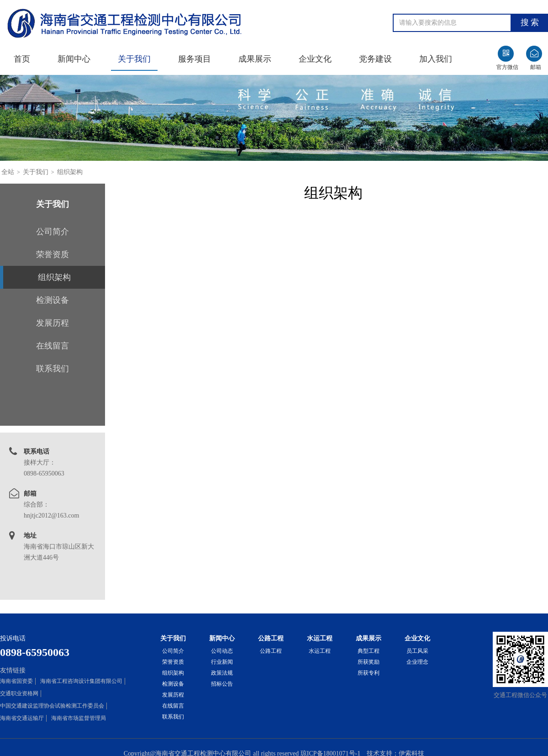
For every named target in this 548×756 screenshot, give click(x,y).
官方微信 (507, 67)
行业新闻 (222, 662)
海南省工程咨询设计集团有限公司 (81, 681)
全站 (8, 172)
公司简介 (53, 232)
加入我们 (436, 59)
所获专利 (369, 673)
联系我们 (53, 369)
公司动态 (222, 651)
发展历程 (53, 323)
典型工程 (369, 651)
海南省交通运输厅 (22, 718)
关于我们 (134, 59)
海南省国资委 (16, 681)
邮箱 (536, 67)
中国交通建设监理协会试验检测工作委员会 (52, 706)
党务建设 (375, 59)
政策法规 (222, 673)
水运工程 (320, 651)
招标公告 (222, 684)
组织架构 (70, 172)
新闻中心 (74, 59)
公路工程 (271, 651)
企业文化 (315, 59)
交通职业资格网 (19, 693)
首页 (22, 59)
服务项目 (195, 59)
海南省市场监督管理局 (79, 718)
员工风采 (417, 651)
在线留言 (53, 346)
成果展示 (255, 59)
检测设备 (53, 300)
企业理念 (417, 662)
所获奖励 (369, 662)
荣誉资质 (53, 254)
